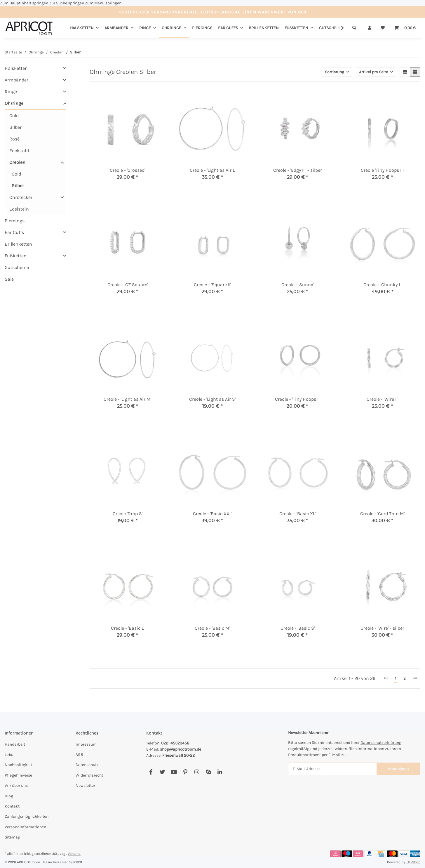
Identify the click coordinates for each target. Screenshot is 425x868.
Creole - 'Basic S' (298, 628)
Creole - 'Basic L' (128, 628)
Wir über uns (16, 785)
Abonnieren (398, 769)
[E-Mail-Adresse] (332, 769)
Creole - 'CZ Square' (128, 285)
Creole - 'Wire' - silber (382, 628)
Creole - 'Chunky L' (382, 285)
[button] (370, 28)
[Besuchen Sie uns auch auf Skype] (208, 772)
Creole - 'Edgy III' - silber (298, 170)
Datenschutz (87, 765)
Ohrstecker (21, 197)
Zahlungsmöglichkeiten (27, 816)
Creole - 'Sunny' (297, 285)
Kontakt (12, 806)
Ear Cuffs (14, 232)
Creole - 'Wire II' (382, 399)
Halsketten (16, 68)
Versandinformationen (25, 827)
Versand (74, 854)
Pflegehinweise (18, 775)
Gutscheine (17, 267)
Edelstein (19, 209)
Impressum (86, 744)
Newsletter (85, 785)
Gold (14, 116)
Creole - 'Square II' (212, 285)
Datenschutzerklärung (381, 743)
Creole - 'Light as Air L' (212, 170)
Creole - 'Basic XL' (297, 514)
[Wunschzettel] (383, 28)
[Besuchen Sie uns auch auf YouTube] (174, 772)
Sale (9, 279)
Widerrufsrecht (89, 775)
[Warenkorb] (405, 28)
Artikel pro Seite (373, 72)
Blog (9, 796)
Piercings (15, 221)
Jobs (9, 755)
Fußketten (16, 256)
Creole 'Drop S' (128, 514)
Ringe (11, 92)
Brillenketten (18, 244)
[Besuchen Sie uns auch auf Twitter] (162, 772)
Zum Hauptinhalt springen (25, 3)
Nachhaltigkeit (18, 765)
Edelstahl (19, 151)
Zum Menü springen (103, 3)
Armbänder (16, 80)
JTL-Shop (413, 862)
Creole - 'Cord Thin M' (382, 514)
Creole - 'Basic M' (212, 628)
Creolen (17, 162)
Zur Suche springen (67, 3)
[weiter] (415, 678)
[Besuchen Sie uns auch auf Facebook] (151, 772)
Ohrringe (14, 103)
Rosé (14, 139)
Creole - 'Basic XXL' (212, 514)
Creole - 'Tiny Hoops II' (298, 399)
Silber (15, 127)
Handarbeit (15, 744)
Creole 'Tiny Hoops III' (383, 170)
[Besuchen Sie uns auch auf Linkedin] (220, 772)
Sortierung (335, 72)
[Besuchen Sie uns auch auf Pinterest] (185, 772)
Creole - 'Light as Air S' (212, 399)
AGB (79, 755)
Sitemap (12, 837)
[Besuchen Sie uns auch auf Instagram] (197, 772)
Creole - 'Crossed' (127, 170)
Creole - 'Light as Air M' (127, 399)
